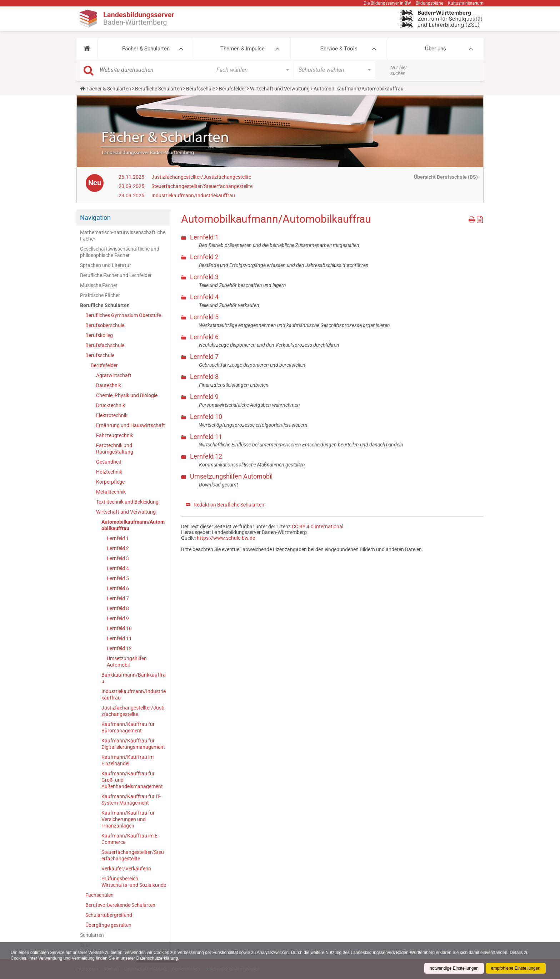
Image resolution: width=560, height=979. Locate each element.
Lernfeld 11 (119, 638)
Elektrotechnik (112, 415)
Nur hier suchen (399, 70)
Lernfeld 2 (118, 548)
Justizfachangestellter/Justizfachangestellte (201, 177)
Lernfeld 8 (118, 608)
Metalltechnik (111, 492)
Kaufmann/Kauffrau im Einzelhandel (127, 760)
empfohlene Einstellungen (516, 968)
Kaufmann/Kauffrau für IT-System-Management (131, 800)
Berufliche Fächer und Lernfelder (116, 275)
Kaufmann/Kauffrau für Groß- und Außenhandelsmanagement (132, 780)
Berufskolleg (99, 335)
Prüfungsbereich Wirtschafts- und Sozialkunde (134, 882)
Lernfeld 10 (119, 628)
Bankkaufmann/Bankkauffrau (134, 678)
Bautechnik (109, 385)
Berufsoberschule (105, 325)
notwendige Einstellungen (454, 968)
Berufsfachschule (105, 345)
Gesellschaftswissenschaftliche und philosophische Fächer (120, 252)
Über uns (436, 49)
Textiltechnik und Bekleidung (127, 502)
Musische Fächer (99, 285)
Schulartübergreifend (109, 915)
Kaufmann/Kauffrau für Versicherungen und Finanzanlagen (128, 819)
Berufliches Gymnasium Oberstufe (123, 315)
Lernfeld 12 (119, 648)
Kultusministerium (466, 3)
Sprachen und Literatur (106, 265)
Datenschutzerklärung (157, 958)
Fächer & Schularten (146, 49)
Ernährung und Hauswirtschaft (131, 425)
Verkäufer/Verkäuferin (126, 869)
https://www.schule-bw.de (226, 538)
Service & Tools (339, 49)
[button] (87, 49)
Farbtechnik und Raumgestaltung (115, 449)
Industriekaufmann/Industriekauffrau (193, 196)
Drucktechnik (111, 405)
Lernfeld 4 (118, 568)
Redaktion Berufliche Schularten (229, 505)
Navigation (95, 217)
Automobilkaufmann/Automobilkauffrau (133, 525)
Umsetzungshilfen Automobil (127, 662)
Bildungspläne (429, 3)
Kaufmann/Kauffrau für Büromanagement (128, 727)
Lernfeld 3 (118, 558)
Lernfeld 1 (118, 538)
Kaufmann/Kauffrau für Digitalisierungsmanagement (133, 744)
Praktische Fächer (100, 295)
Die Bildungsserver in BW (387, 3)
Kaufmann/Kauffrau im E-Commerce (130, 839)
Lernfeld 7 (118, 598)
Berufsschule (201, 89)
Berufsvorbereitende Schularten (120, 905)
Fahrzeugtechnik (115, 435)
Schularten (92, 935)
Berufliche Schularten (159, 89)
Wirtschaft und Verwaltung (280, 89)
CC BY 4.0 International (317, 526)
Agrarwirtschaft (114, 375)
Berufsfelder (232, 89)
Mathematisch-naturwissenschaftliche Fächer (123, 236)
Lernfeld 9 (118, 618)
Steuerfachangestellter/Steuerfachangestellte (202, 186)
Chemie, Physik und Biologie (127, 395)
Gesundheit (109, 462)
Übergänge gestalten (108, 925)
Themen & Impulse (242, 49)
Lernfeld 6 (118, 588)
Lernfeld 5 (118, 578)
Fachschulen (99, 895)
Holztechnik (109, 472)
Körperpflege (110, 482)
